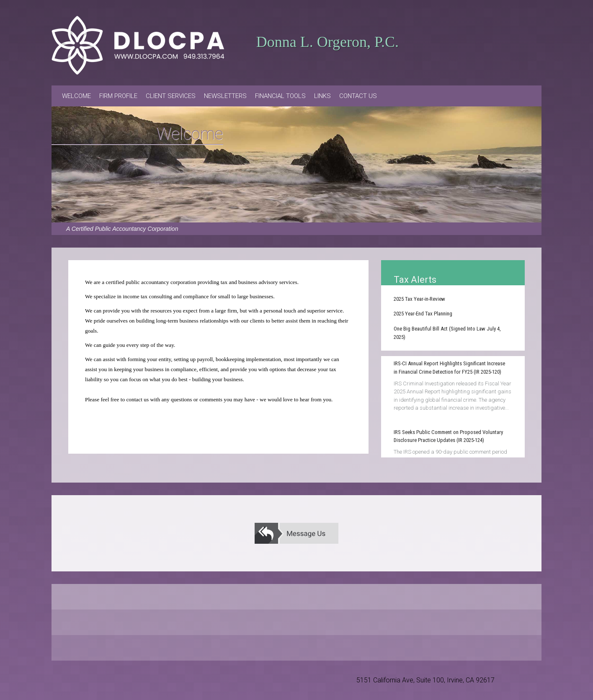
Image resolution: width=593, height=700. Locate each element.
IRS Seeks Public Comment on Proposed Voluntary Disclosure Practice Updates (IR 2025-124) (448, 436)
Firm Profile (118, 96)
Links (322, 96)
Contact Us (358, 96)
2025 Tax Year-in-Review (419, 299)
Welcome (76, 96)
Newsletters (225, 96)
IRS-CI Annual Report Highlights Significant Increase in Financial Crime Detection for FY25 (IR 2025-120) (449, 368)
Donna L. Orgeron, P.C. (327, 42)
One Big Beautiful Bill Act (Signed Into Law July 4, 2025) (447, 333)
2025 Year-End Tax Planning (423, 314)
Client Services (171, 96)
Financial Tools (280, 96)
